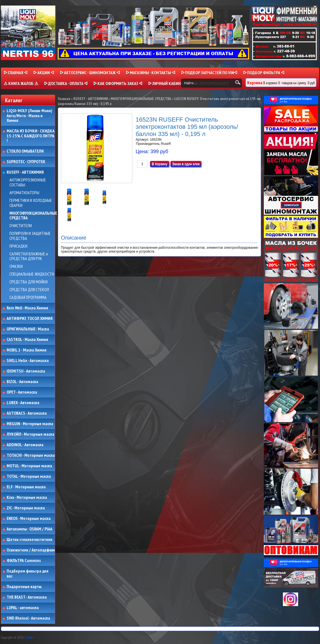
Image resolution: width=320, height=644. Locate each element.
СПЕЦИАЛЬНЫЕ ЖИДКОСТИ (32, 274)
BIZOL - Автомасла (22, 382)
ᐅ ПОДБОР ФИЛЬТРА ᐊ (264, 73)
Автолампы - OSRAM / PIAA (29, 529)
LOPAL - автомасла (23, 608)
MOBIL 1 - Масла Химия (27, 350)
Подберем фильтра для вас (28, 574)
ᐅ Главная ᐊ (16, 73)
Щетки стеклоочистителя (29, 540)
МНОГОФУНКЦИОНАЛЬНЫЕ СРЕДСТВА (33, 216)
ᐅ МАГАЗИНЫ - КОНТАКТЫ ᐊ (150, 73)
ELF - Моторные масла (26, 487)
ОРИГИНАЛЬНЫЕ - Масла (28, 329)
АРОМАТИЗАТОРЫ (24, 193)
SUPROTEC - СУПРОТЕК (26, 162)
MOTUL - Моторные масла (29, 466)
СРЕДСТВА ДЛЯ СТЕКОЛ (29, 290)
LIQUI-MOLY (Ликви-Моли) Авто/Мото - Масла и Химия (30, 116)
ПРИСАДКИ (18, 246)
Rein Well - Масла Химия (27, 308)
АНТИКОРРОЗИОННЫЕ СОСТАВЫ (28, 182)
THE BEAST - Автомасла (27, 597)
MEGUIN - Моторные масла (30, 424)
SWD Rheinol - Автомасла (28, 618)
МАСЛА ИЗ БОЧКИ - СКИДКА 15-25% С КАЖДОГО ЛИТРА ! (31, 136)
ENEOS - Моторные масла (29, 519)
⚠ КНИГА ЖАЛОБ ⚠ (21, 83)
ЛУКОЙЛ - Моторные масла (30, 434)
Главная (64, 99)
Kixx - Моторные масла (27, 497)
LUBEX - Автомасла (23, 403)
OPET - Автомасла (22, 392)
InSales (29, 637)
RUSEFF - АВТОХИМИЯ (25, 172)
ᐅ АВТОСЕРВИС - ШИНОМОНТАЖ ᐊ (90, 73)
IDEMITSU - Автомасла (26, 371)
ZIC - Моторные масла (26, 508)
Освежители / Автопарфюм (31, 550)
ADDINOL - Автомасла (25, 445)
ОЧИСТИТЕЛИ (21, 226)
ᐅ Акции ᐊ (44, 73)
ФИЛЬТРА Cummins (24, 561)
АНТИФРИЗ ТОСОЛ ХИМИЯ (30, 319)
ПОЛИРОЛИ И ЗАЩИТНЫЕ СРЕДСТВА (30, 236)
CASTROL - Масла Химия (27, 340)
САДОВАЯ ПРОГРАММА (28, 297)
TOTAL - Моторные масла (29, 476)
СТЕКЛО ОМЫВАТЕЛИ (25, 151)
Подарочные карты (24, 587)
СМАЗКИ (16, 266)
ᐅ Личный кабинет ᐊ (169, 83)
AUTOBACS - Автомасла (27, 413)
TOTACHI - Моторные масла (31, 455)
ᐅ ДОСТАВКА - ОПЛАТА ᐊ (66, 83)
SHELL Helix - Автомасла (28, 361)
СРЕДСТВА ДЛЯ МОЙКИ (29, 282)
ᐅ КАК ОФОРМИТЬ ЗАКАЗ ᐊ (118, 83)
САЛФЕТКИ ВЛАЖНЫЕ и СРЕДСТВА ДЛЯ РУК (29, 256)
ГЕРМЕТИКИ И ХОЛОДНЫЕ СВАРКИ (31, 203)
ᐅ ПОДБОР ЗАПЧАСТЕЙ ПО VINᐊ (209, 73)
